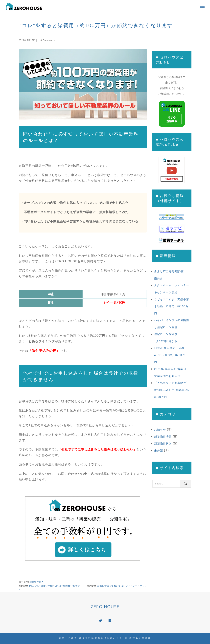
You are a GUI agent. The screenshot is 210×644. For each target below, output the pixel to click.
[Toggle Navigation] (201, 6)
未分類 (159, 450)
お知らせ (160, 430)
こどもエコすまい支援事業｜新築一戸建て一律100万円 (172, 306)
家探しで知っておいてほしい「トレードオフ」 (122, 586)
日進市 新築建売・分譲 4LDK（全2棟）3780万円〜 (170, 355)
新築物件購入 (37, 582)
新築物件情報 (163, 437)
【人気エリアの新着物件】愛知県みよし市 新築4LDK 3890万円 (172, 390)
